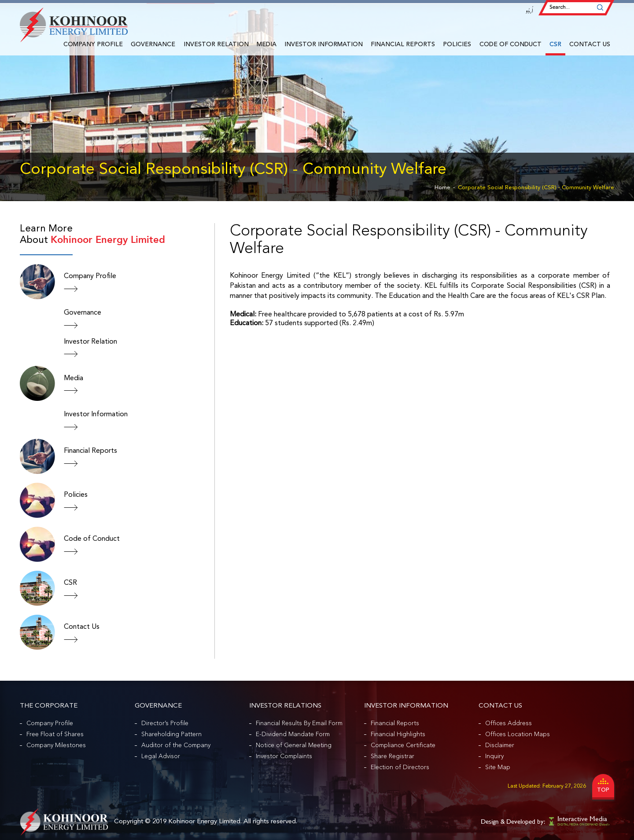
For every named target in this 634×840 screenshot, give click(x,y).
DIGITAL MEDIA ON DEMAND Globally (584, 824)
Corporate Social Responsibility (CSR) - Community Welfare (536, 188)
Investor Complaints (284, 756)
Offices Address (509, 723)
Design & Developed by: (513, 821)
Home (442, 188)
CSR (555, 44)
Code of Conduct (511, 44)
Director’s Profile (165, 723)
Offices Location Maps (518, 734)
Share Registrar (393, 756)
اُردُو (530, 11)
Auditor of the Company (176, 745)
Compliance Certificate (403, 745)
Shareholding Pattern (171, 734)
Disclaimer (500, 745)
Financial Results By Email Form (299, 723)
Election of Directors (400, 767)
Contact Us (590, 44)
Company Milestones (56, 745)
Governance (153, 44)
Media (267, 44)
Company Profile (93, 44)
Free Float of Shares (55, 734)
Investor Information (324, 44)
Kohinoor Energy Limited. (205, 822)
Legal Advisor (161, 756)
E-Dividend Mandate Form (293, 734)
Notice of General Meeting (294, 745)
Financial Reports (403, 44)
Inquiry (494, 756)
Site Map (498, 767)
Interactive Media (582, 819)
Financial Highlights (398, 734)
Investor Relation (216, 44)
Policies (457, 44)
